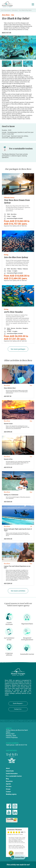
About (8, 768)
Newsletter (9, 781)
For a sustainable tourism (14, 776)
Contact (8, 792)
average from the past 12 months (15, 834)
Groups (8, 789)
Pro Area (9, 787)
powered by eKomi (19, 853)
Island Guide (10, 771)
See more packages (18, 349)
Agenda (8, 784)
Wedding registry (11, 794)
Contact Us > (18, 709)
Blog (7, 779)
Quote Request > (18, 703)
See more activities (18, 591)
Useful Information (12, 774)
